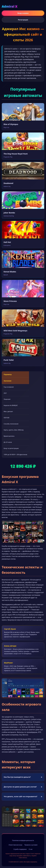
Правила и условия (31, 845)
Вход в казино (23, 13)
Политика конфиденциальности (23, 840)
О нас (31, 849)
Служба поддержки (20, 849)
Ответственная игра (15, 845)
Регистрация (23, 20)
